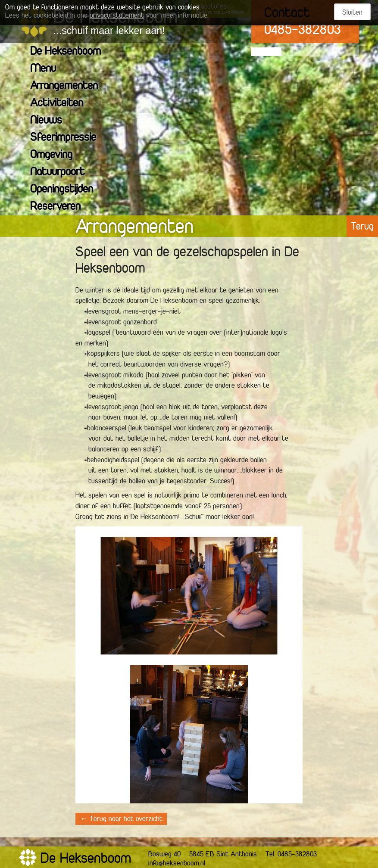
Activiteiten (62, 104)
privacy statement (117, 16)
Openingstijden (67, 190)
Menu (48, 69)
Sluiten (352, 13)
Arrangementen (69, 86)
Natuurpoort (63, 173)
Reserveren (61, 207)
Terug (362, 227)
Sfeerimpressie (69, 138)
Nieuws (52, 121)
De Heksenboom (71, 52)
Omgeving (57, 155)
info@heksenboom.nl (177, 864)
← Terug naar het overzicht (121, 819)
